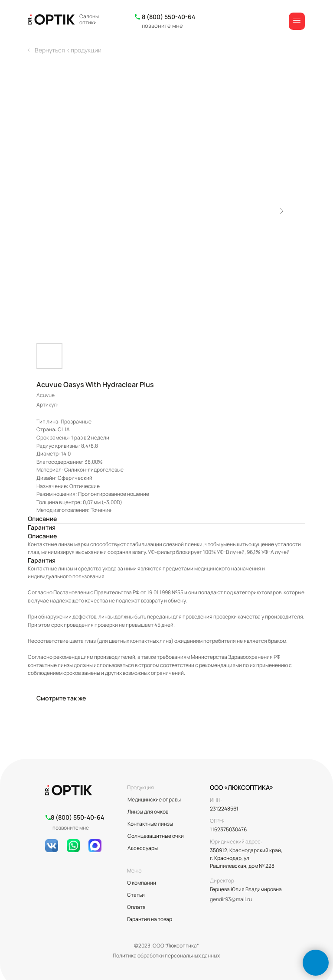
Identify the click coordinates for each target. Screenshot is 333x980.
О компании (142, 883)
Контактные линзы (150, 824)
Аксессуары (143, 848)
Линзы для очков (148, 812)
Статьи (136, 895)
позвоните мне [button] (162, 26)
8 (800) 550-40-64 (168, 17)
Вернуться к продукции (68, 50)
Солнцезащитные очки (156, 836)
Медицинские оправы (154, 799)
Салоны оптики (89, 19)
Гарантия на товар (150, 919)
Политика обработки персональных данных (166, 956)
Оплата (136, 907)
